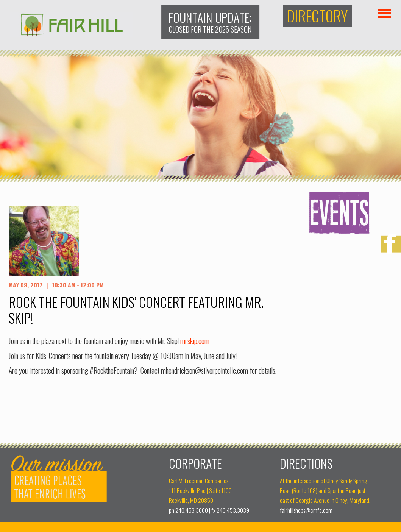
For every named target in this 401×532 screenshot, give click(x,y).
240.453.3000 (192, 510)
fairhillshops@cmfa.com (306, 510)
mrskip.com (195, 341)
